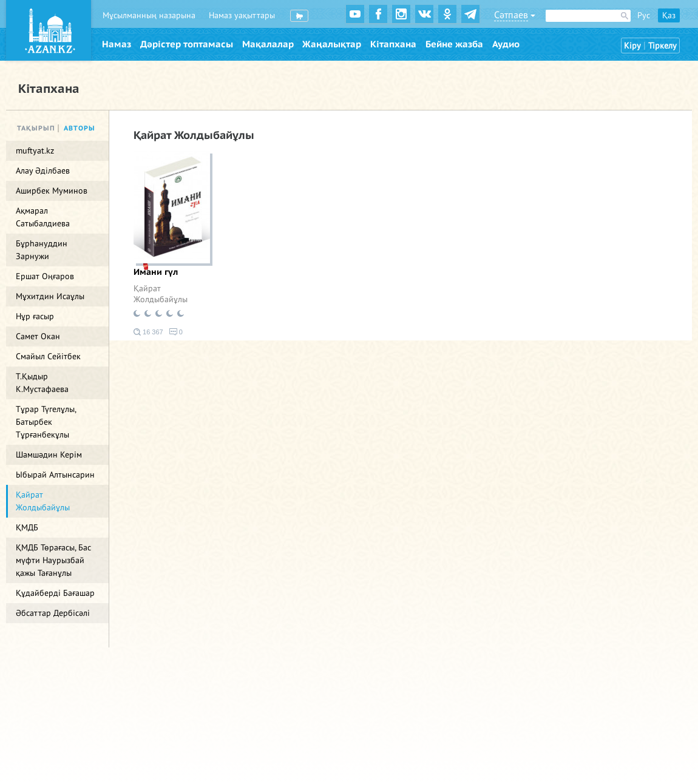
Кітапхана (393, 44)
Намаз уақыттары (242, 15)
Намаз (117, 44)
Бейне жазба (454, 44)
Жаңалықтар (332, 44)
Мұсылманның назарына (149, 15)
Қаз (669, 15)
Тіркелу (662, 46)
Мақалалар (268, 44)
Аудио (506, 44)
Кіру (632, 46)
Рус (644, 15)
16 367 (148, 332)
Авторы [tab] (80, 128)
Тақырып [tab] (36, 128)
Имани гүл (156, 272)
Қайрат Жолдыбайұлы (161, 294)
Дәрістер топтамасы (187, 44)
